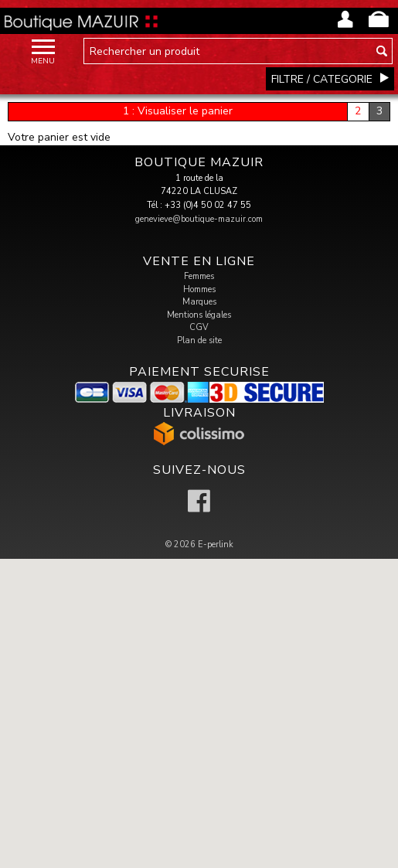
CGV (199, 327)
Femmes (199, 276)
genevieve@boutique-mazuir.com (199, 219)
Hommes (199, 289)
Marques (199, 302)
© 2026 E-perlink (199, 545)
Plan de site (199, 340)
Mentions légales (199, 315)
